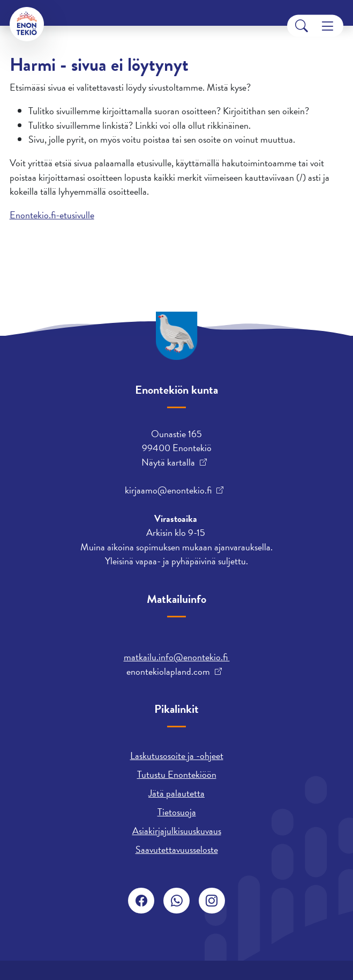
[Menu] (328, 26)
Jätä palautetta (176, 793)
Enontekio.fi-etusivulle (52, 215)
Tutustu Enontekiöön (177, 774)
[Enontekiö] (27, 24)
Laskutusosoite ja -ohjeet (177, 756)
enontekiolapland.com (168, 672)
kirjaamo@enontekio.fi (168, 490)
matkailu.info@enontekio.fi (177, 657)
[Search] (302, 26)
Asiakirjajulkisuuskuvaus (177, 831)
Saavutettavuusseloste (177, 849)
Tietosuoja (177, 812)
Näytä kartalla (168, 462)
